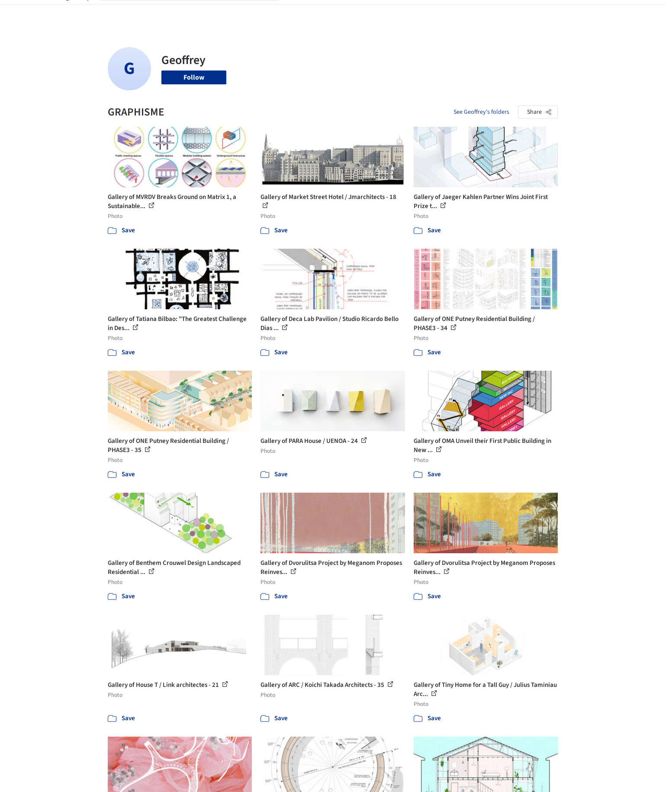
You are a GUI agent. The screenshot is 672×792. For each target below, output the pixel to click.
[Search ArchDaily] (196, 12)
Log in (525, 12)
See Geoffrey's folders (481, 112)
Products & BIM (370, 12)
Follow (194, 77)
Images (330, 12)
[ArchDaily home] (77, 12)
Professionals (419, 12)
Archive (481, 12)
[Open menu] (596, 12)
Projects (300, 12)
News (454, 12)
